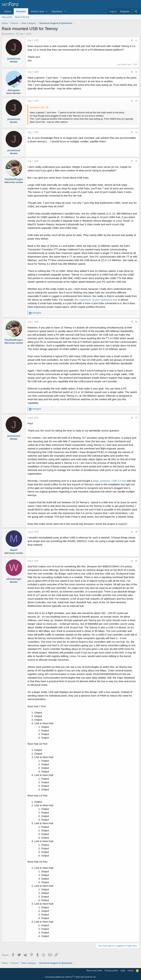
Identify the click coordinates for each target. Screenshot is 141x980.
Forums (21, 11)
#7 (136, 418)
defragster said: (37, 107)
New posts (7, 17)
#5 (136, 161)
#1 (136, 40)
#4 (136, 132)
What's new (37, 11)
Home (8, 11)
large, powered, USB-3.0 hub (109, 481)
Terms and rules (94, 971)
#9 (136, 561)
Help (123, 971)
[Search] (136, 11)
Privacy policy (111, 971)
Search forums (22, 17)
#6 (136, 322)
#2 (136, 72)
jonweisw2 (9, 34)
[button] (47, 11)
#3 (136, 101)
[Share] (132, 40)
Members (57, 11)
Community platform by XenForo (71, 977)
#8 (136, 532)
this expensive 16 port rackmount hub (96, 300)
